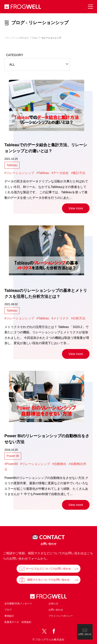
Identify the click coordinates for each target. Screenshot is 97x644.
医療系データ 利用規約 (18, 622)
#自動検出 (59, 464)
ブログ (8, 610)
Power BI (13, 456)
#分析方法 (78, 318)
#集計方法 (78, 173)
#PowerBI (11, 464)
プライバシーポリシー (61, 616)
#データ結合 (60, 173)
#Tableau (43, 173)
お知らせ (53, 603)
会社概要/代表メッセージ (18, 603)
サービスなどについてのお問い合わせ (48, 569)
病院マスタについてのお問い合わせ (48, 580)
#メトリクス (60, 318)
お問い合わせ (56, 610)
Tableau (12, 165)
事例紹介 (9, 616)
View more (76, 208)
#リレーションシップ (19, 173)
